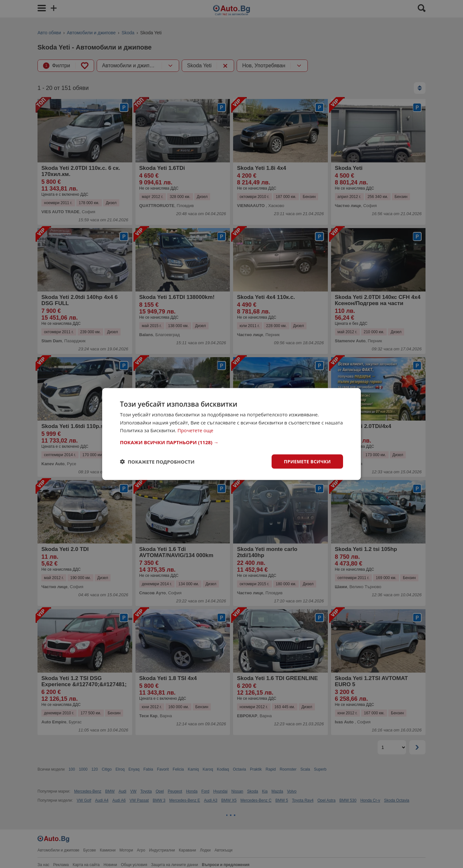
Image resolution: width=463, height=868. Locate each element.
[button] (231, 442)
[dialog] (231, 434)
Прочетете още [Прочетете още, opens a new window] (196, 430)
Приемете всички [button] (307, 461)
